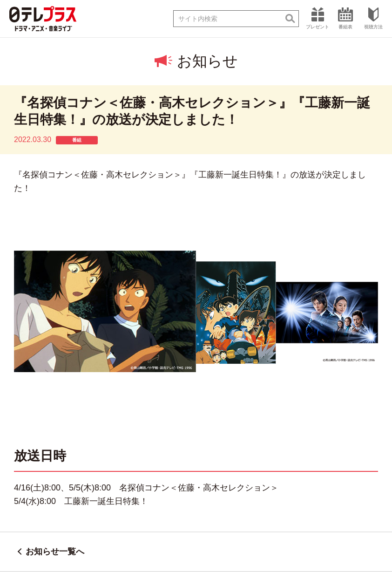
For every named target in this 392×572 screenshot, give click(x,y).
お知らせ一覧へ (55, 552)
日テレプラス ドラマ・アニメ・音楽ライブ (43, 19)
